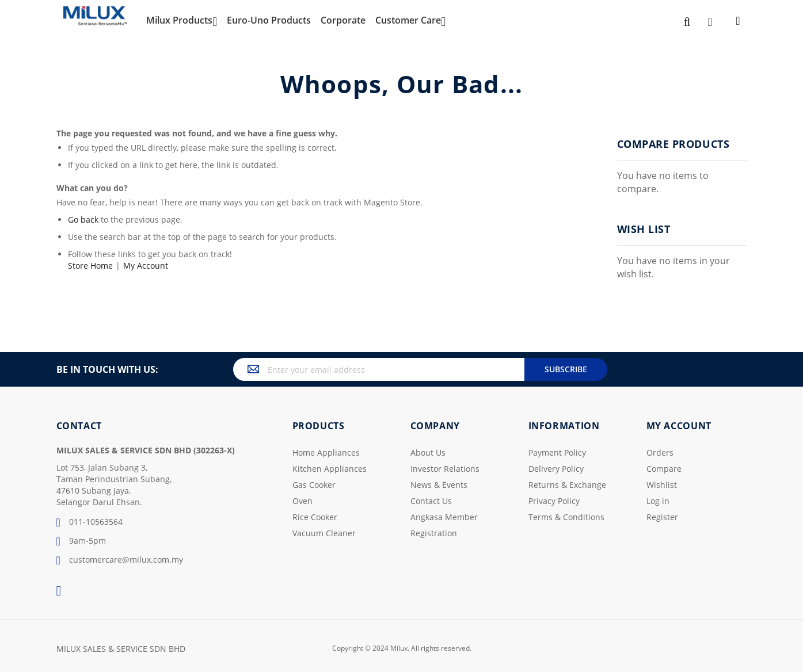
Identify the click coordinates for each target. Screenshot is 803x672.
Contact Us (431, 501)
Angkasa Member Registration (444, 525)
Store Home (90, 266)
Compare (664, 469)
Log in (658, 501)
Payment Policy (557, 453)
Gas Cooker (314, 485)
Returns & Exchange (567, 485)
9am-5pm (81, 541)
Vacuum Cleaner (324, 533)
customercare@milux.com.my (120, 560)
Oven (302, 501)
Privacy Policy (554, 501)
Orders (660, 453)
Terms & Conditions (566, 517)
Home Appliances (326, 453)
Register (662, 517)
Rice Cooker (315, 517)
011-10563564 (90, 522)
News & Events (439, 485)
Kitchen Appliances (330, 469)
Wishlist (662, 485)
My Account (146, 266)
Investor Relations (445, 469)
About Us (428, 453)
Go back (83, 219)
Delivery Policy (556, 469)
